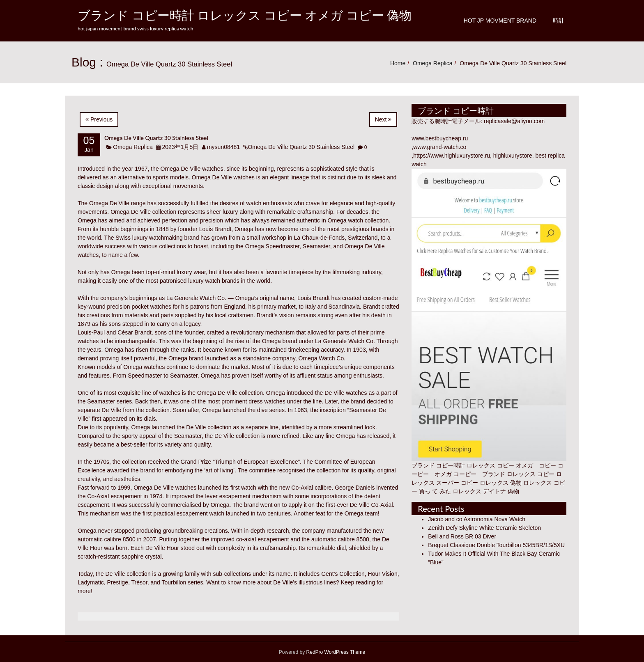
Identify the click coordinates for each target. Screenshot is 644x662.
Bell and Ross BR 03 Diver (462, 536)
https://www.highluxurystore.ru (452, 156)
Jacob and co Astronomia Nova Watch (477, 519)
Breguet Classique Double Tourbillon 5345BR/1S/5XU (496, 545)
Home (398, 63)
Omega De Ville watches (192, 169)
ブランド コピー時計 (438, 465)
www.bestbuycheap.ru (440, 138)
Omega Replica (433, 63)
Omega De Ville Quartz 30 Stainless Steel (156, 138)
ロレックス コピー (531, 474)
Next (383, 119)
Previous (99, 119)
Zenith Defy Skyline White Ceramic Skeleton (484, 528)
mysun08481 (223, 147)
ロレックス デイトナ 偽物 (486, 491)
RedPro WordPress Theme (335, 652)
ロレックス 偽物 (501, 483)
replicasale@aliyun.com (514, 121)
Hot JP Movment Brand (500, 21)
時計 (559, 21)
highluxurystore (513, 156)
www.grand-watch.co (440, 147)
